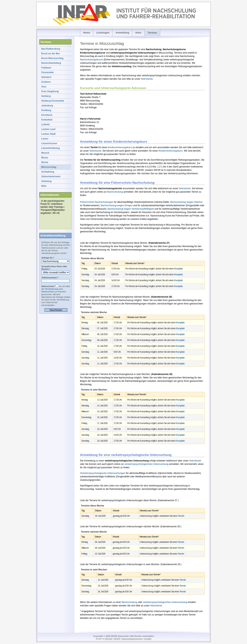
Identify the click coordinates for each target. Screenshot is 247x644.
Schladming (48, 172)
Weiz (44, 186)
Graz (44, 87)
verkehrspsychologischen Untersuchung (146, 464)
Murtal (45, 162)
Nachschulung (115, 192)
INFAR (117, 639)
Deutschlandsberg (51, 63)
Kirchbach (47, 115)
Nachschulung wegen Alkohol (186, 202)
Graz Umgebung (50, 91)
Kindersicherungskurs (120, 147)
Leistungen (103, 33)
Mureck (45, 153)
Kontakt (148, 639)
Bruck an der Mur (51, 54)
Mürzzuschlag (49, 167)
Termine (152, 33)
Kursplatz (178, 269)
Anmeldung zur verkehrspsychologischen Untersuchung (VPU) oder (56, 261)
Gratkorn (46, 82)
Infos (138, 33)
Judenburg (47, 106)
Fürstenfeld (47, 72)
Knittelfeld (47, 120)
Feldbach (46, 68)
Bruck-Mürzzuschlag (52, 58)
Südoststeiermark (51, 177)
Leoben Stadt (48, 134)
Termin (181, 516)
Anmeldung (122, 33)
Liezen (45, 139)
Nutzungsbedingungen (132, 639)
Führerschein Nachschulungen (97, 202)
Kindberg (46, 110)
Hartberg (46, 96)
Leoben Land (48, 129)
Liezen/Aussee (49, 143)
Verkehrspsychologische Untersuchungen (103, 473)
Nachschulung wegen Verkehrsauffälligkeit (131, 209)
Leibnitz (45, 124)
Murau (45, 158)
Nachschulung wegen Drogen (117, 205)
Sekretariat (147, 79)
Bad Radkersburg (51, 49)
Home (87, 33)
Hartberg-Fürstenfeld (52, 101)
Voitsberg (46, 181)
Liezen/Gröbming (50, 148)
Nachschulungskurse (91, 60)
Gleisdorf (46, 77)
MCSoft (109, 639)
